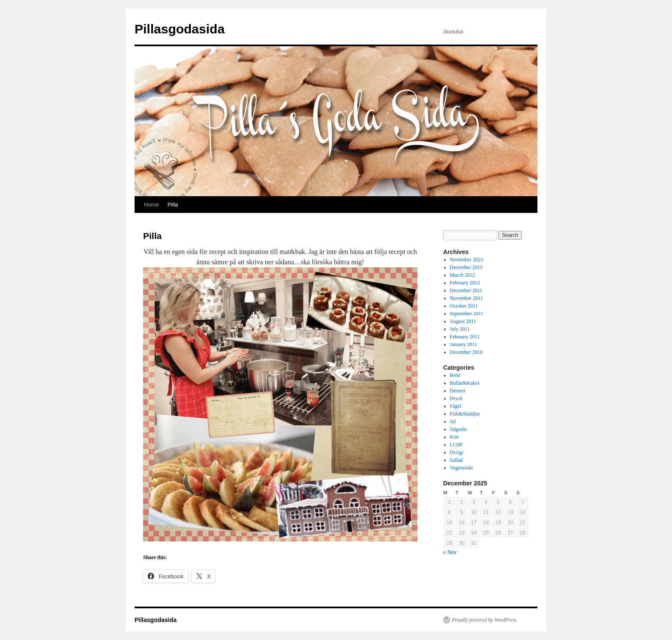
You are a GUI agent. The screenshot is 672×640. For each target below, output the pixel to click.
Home (151, 205)
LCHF (457, 445)
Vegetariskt (462, 468)
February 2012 (465, 283)
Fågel (456, 406)
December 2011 (466, 290)
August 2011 (463, 321)
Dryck (456, 398)
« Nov (450, 552)
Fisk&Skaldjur (465, 414)
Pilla (173, 205)
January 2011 (464, 344)
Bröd (455, 375)
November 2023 (467, 260)
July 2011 (460, 329)
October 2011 (464, 306)
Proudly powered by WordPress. (485, 620)
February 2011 (465, 337)
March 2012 (462, 275)
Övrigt (457, 452)
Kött (454, 437)
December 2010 (466, 352)
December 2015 (466, 267)
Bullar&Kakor (465, 383)
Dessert (458, 391)
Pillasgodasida (180, 29)
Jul (453, 422)
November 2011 (466, 298)
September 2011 (467, 314)
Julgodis (459, 429)
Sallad (456, 460)
